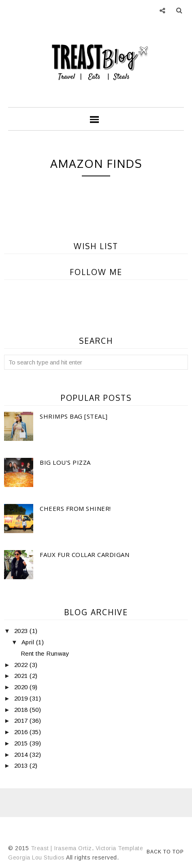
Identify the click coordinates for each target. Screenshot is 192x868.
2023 (22, 631)
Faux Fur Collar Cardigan (84, 555)
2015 (22, 743)
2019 (22, 698)
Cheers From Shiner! (75, 508)
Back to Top (165, 852)
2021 (22, 676)
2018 (22, 710)
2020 (22, 687)
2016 (22, 732)
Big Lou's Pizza (65, 462)
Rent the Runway (45, 653)
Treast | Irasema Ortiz (61, 848)
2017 (22, 721)
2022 (22, 665)
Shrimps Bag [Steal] (74, 416)
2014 (22, 755)
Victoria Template (119, 848)
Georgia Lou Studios (36, 857)
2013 (22, 765)
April (29, 642)
